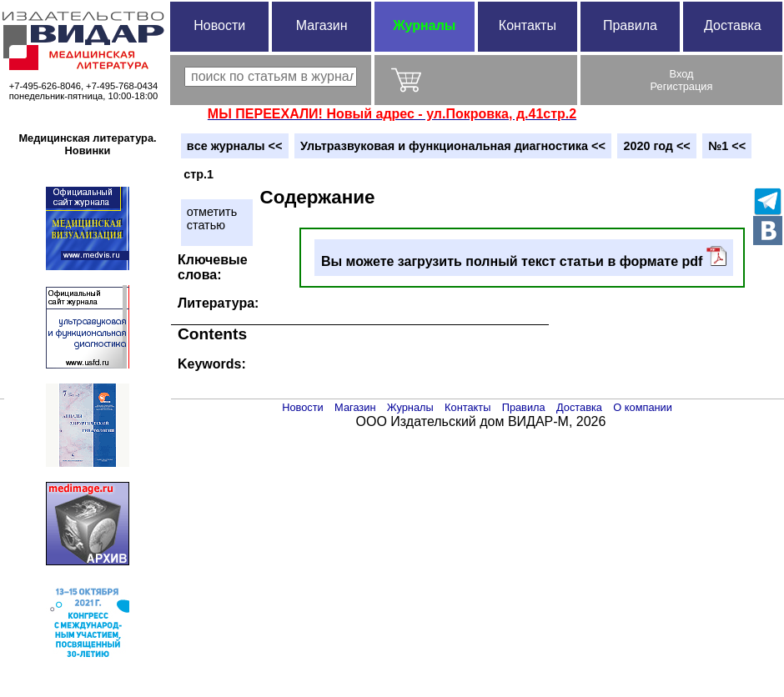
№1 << (727, 146)
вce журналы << (235, 146)
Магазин (322, 25)
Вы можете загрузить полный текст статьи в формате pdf (524, 257)
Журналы (424, 25)
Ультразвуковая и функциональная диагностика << (453, 146)
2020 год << (656, 146)
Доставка (733, 25)
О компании (643, 407)
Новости (219, 25)
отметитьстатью (212, 218)
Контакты (528, 25)
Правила (630, 25)
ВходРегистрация (682, 80)
